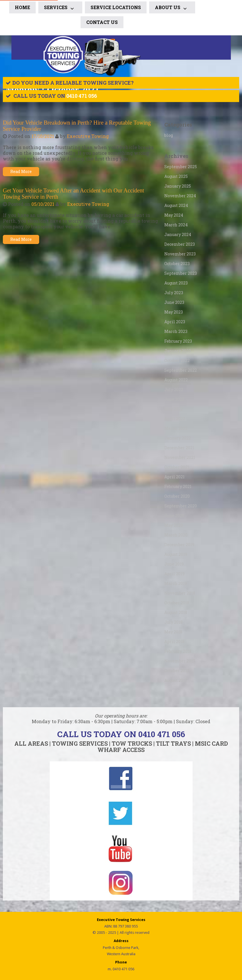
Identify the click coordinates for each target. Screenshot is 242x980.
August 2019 (176, 554)
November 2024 (180, 196)
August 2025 (176, 176)
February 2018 (178, 651)
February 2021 (178, 486)
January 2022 (178, 438)
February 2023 (178, 341)
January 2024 (178, 234)
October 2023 (177, 264)
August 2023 (176, 283)
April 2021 (174, 477)
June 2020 (174, 516)
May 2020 (174, 525)
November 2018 (180, 593)
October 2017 (177, 671)
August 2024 (176, 205)
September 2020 (181, 506)
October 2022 (177, 360)
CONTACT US (102, 22)
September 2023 (181, 273)
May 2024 (174, 215)
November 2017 (180, 661)
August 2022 (176, 380)
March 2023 (176, 331)
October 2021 (177, 467)
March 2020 (176, 535)
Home (22, 7)
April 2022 (175, 419)
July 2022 (174, 390)
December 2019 (179, 545)
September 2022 (181, 370)
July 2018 (173, 622)
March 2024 (176, 225)
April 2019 (174, 574)
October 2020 (177, 496)
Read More (21, 171)
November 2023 (180, 254)
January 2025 (178, 186)
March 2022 (176, 428)
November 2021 (180, 457)
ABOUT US (172, 9)
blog (169, 135)
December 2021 (179, 448)
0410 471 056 (82, 96)
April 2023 (175, 322)
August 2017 (176, 680)
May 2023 (174, 312)
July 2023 (174, 293)
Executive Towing (88, 136)
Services (60, 9)
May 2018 (173, 632)
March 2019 (176, 583)
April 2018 (174, 642)
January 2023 (178, 351)
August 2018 (176, 612)
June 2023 (174, 302)
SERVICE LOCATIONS (116, 7)
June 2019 (174, 564)
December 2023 (180, 244)
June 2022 (174, 399)
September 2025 (181, 167)
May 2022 (174, 409)
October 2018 (177, 603)
